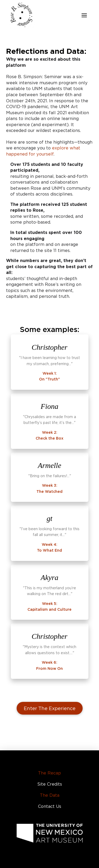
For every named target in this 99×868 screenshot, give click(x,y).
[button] (84, 15)
